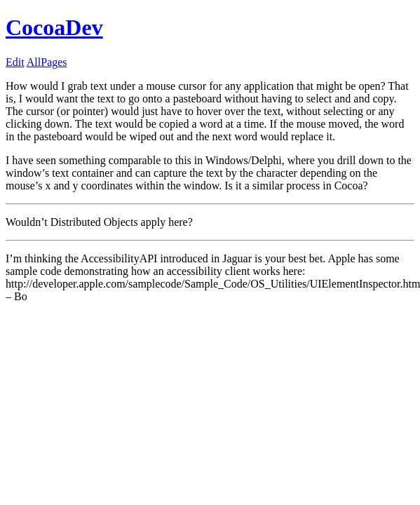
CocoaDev (54, 27)
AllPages (47, 62)
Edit (15, 62)
